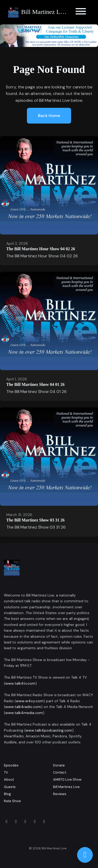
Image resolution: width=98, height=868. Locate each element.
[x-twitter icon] (35, 822)
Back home (49, 116)
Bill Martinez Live (66, 787)
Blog (7, 794)
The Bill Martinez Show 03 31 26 (35, 520)
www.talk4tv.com (20, 683)
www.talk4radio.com (23, 707)
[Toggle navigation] (81, 12)
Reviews (60, 794)
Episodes (11, 765)
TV (6, 772)
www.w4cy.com (30, 701)
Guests (10, 787)
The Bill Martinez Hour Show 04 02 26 (41, 249)
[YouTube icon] (44, 822)
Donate (59, 765)
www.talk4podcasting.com (49, 730)
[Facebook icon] (7, 822)
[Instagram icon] (16, 822)
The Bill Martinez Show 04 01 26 (35, 384)
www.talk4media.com (24, 713)
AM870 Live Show (67, 779)
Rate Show (12, 801)
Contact (60, 772)
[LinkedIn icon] (25, 822)
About (9, 779)
